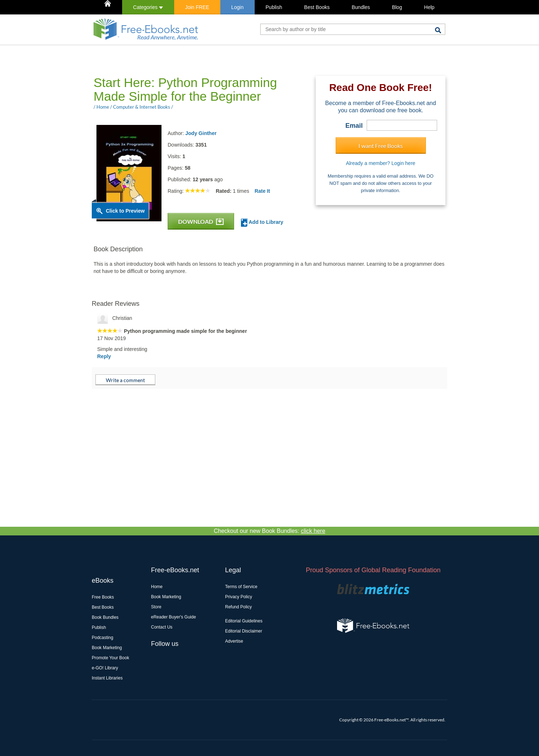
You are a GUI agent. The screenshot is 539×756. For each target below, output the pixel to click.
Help (429, 7)
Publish (274, 7)
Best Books (317, 7)
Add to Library (262, 223)
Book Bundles (105, 617)
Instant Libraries (107, 678)
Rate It (262, 191)
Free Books (103, 597)
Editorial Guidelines (244, 621)
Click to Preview (125, 211)
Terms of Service (241, 587)
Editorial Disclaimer (244, 631)
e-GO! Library (105, 668)
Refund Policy (238, 607)
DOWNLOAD (201, 221)
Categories (148, 7)
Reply (104, 356)
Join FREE (197, 7)
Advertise (234, 641)
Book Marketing (107, 648)
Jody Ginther (201, 133)
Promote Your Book (110, 658)
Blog (397, 7)
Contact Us (162, 627)
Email (354, 126)
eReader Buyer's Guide (173, 617)
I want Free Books (381, 146)
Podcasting (102, 638)
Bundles (361, 7)
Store (156, 607)
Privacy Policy (239, 597)
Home (157, 587)
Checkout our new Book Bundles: (270, 531)
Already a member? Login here (380, 163)
